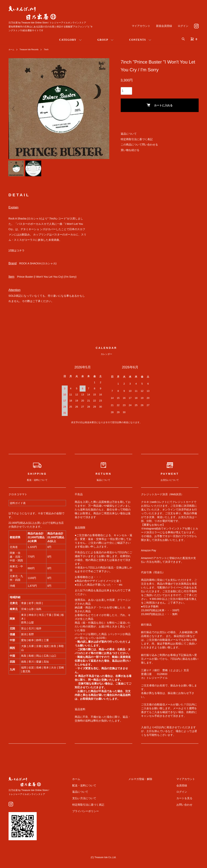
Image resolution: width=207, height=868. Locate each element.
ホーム (12, 49)
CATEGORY (68, 40)
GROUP (103, 40)
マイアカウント (141, 26)
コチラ (21, 254)
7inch (51, 49)
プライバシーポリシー (103, 814)
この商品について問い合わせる (139, 145)
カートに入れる (160, 105)
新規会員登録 (164, 26)
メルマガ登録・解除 (151, 782)
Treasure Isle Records (32, 49)
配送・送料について (102, 789)
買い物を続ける (130, 150)
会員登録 (185, 789)
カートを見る (188, 801)
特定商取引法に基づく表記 (137, 139)
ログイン (183, 26)
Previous (14, 109)
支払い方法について (102, 801)
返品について (129, 134)
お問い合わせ (188, 808)
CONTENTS (137, 40)
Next (104, 109)
